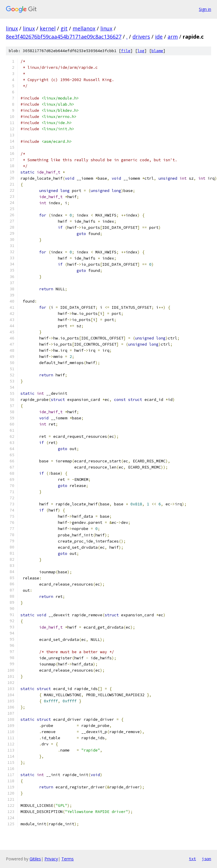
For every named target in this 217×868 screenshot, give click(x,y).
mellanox (84, 28)
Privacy (51, 859)
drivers (141, 37)
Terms (68, 859)
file (126, 51)
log (141, 51)
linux (12, 28)
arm (173, 37)
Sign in (205, 9)
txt (192, 859)
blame (157, 51)
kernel (48, 28)
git (64, 28)
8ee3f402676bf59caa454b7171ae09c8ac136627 (64, 37)
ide (159, 37)
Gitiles (35, 859)
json (206, 859)
